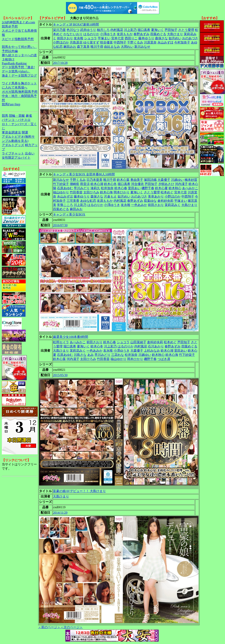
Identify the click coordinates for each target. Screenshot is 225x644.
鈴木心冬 (110, 184)
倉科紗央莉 (165, 201)
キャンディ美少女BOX (69, 214)
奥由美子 (137, 180)
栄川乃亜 (59, 30)
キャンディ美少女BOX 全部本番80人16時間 (84, 174)
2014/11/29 (60, 513)
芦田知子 (171, 30)
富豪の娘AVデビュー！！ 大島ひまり (79, 491)
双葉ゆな (150, 201)
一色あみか (139, 205)
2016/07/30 (60, 225)
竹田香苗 (76, 192)
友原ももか (125, 34)
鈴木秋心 (175, 188)
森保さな (161, 38)
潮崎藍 (75, 184)
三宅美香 (73, 201)
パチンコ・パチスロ (16, 120)
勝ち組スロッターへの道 (19, 55)
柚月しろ (103, 30)
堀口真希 (144, 30)
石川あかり (156, 346)
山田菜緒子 (138, 342)
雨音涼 (85, 184)
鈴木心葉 (123, 180)
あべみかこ (190, 188)
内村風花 (117, 30)
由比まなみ (112, 47)
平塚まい (104, 38)
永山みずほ (165, 42)
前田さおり (65, 38)
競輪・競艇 (17, 116)
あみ (90, 355)
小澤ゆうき (108, 34)
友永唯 (79, 38)
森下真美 (83, 47)
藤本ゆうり (146, 38)
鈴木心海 (106, 192)
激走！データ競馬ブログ (19, 76)
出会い (30, 153)
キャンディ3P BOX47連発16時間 (76, 24)
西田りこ (131, 38)
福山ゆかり (61, 192)
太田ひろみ (91, 192)
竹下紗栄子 (61, 184)
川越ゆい (177, 180)
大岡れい (127, 47)
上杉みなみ (152, 351)
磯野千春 (148, 188)
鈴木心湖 (97, 184)
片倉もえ (110, 196)
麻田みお (70, 47)
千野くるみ (135, 42)
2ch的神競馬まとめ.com (18, 22)
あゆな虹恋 (88, 201)
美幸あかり (156, 196)
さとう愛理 (186, 30)
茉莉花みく (173, 205)
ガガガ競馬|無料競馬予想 (20, 92)
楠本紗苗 (191, 180)
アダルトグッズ (13, 145)
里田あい (134, 188)
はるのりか (91, 34)
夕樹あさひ (166, 184)
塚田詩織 (150, 180)
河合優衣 (138, 184)
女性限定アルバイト (16, 158)
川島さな (80, 355)
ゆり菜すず (91, 42)
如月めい (175, 38)
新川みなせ (142, 47)
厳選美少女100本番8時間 (71, 337)
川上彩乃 (130, 30)
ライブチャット (13, 153)
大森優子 (164, 180)
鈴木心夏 (161, 188)
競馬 (5, 116)
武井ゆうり (88, 30)
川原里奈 (150, 42)
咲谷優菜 (106, 42)
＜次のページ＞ (72, 627)
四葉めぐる (158, 34)
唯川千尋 (97, 47)
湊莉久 (95, 188)
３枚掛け (8, 59)
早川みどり (82, 188)
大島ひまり (175, 34)
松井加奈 (107, 188)
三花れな (118, 355)
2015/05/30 (60, 375)
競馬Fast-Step (11, 104)
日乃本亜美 (94, 180)
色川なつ (73, 30)
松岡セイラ (61, 342)
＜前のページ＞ (49, 627)
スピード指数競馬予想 (18, 39)
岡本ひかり (122, 192)
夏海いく (157, 30)
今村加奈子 (182, 42)
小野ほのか (61, 42)
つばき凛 (164, 359)
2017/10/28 (60, 63)
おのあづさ (190, 38)
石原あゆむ (65, 188)
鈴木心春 (121, 188)
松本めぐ (167, 192)
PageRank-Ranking (14, 63)
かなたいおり (73, 34)
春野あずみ (141, 34)
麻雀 (29, 116)
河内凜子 (181, 184)
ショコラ (90, 38)
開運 (25, 132)
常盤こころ (65, 205)
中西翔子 (120, 42)
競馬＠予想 (10, 26)
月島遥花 (76, 42)
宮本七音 (118, 38)
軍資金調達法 (11, 132)
